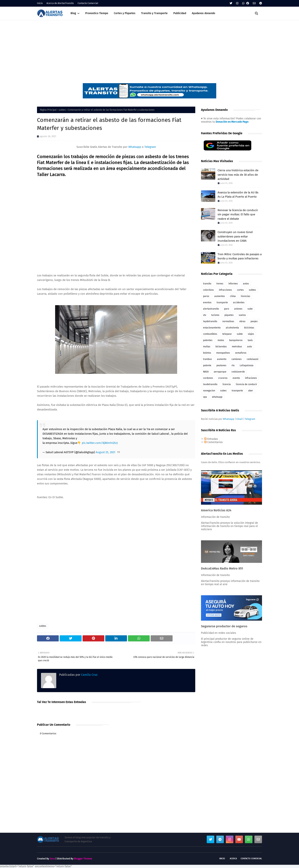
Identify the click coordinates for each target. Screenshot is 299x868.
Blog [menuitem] (73, 13)
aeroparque (220, 372)
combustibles (210, 334)
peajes (254, 321)
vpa (205, 397)
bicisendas (221, 347)
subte (240, 334)
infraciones (251, 378)
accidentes (239, 302)
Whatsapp (135, 147)
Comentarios (213, 442)
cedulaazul (253, 359)
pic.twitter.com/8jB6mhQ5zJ (100, 443)
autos (246, 284)
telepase (227, 334)
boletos (207, 353)
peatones (221, 365)
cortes (240, 290)
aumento (222, 359)
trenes (220, 284)
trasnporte (237, 391)
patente (207, 365)
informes (233, 284)
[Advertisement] (149, 49)
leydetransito (210, 321)
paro (227, 309)
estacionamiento (212, 328)
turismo (215, 315)
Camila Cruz (89, 675)
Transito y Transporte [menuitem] (154, 13)
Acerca (233, 859)
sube (250, 309)
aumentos (220, 296)
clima (233, 296)
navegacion (209, 391)
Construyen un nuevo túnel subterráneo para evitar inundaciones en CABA (235, 236)
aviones (238, 309)
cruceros (223, 378)
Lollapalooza (247, 365)
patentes (208, 340)
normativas (228, 321)
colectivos (208, 290)
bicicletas (249, 328)
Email (240, 419)
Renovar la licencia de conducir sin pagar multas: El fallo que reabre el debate (238, 214)
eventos (207, 302)
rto (233, 365)
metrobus (237, 347)
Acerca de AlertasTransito (60, 3)
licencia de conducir (246, 384)
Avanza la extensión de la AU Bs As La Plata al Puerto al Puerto (238, 195)
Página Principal (48, 110)
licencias (246, 296)
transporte (222, 302)
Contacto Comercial (88, 3)
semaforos (241, 353)
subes (223, 391)
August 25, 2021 (106, 452)
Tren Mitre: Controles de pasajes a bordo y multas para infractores (240, 256)
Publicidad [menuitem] (180, 13)
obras (242, 321)
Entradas (211, 439)
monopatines (223, 353)
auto (250, 347)
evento (236, 378)
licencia (227, 384)
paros (206, 296)
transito (207, 284)
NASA (206, 372)
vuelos (242, 315)
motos (221, 340)
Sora (52, 859)
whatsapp (217, 397)
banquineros (236, 340)
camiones (237, 359)
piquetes (229, 315)
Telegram (150, 147)
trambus (207, 359)
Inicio (40, 3)
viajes (251, 334)
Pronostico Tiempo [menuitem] (97, 13)
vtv (205, 315)
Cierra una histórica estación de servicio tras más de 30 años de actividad (238, 175)
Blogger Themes (83, 859)
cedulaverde (238, 372)
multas (207, 347)
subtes (62, 110)
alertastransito (211, 309)
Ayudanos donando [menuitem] (203, 13)
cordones (208, 378)
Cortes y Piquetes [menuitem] (125, 13)
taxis (250, 340)
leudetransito (210, 384)
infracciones (225, 290)
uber (251, 391)
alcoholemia (232, 328)
